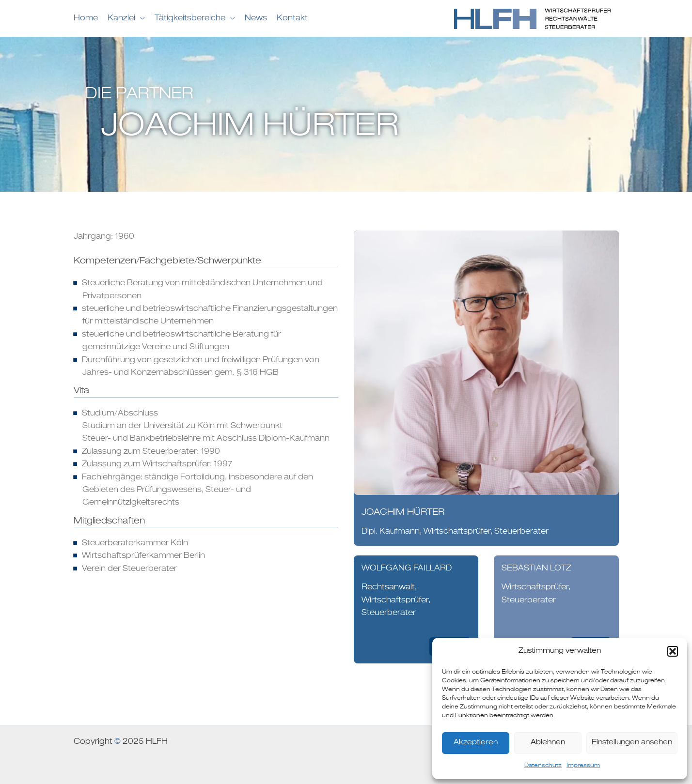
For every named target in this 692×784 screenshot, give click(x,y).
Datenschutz (543, 766)
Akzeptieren (476, 743)
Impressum (583, 766)
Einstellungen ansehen (632, 743)
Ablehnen (548, 743)
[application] (140, 18)
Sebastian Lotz (536, 569)
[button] (673, 651)
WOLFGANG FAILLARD (407, 569)
